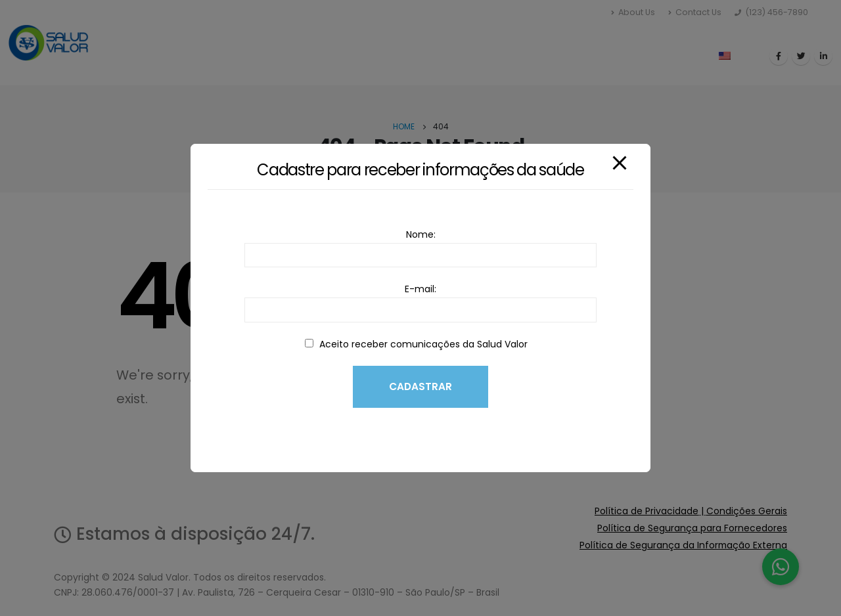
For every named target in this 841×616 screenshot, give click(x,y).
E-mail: (420, 299)
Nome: (420, 245)
